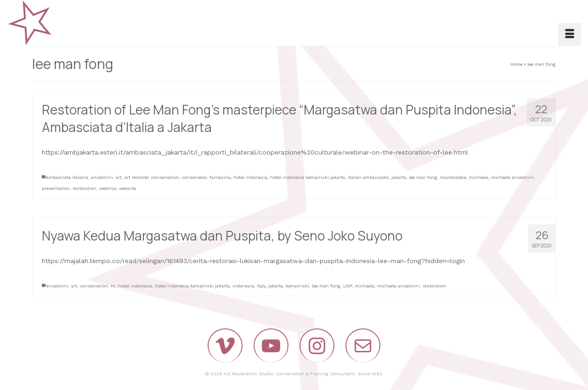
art (119, 177)
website (127, 188)
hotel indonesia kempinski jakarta (308, 177)
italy (261, 286)
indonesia (243, 286)
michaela (479, 177)
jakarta (399, 177)
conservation (165, 177)
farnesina (220, 177)
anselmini (102, 177)
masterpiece (453, 177)
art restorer (136, 177)
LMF (348, 286)
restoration (85, 188)
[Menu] (570, 34)
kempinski (297, 286)
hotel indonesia (250, 177)
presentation (56, 188)
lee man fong (423, 177)
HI (113, 286)
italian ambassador (368, 177)
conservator (194, 177)
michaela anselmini (512, 177)
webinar (108, 188)
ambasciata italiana (67, 177)
